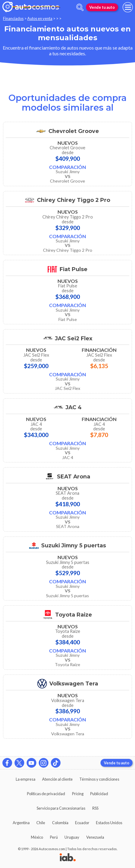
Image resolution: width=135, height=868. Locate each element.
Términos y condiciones (99, 779)
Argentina (21, 823)
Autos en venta (40, 18)
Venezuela (95, 837)
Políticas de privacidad (46, 794)
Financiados (13, 18)
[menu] (128, 7)
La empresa (26, 779)
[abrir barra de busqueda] (80, 7)
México (37, 837)
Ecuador (82, 823)
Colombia (60, 823)
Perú (54, 837)
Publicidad (99, 794)
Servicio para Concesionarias (61, 808)
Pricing (78, 794)
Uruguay (72, 837)
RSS (95, 808)
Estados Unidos (109, 823)
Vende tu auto (102, 7)
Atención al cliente (57, 779)
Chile (41, 823)
